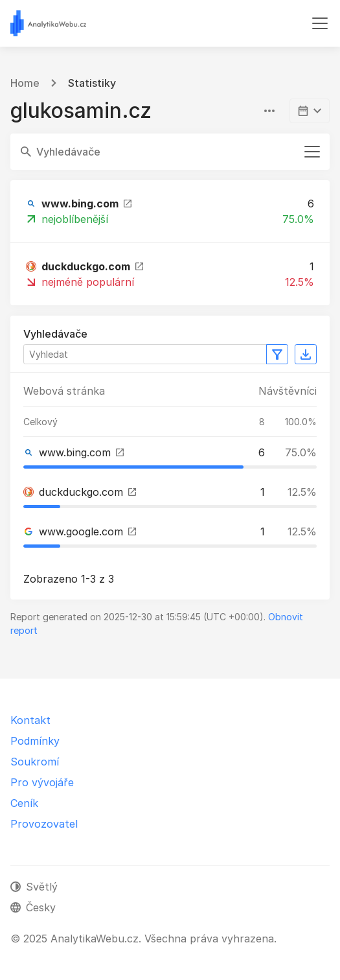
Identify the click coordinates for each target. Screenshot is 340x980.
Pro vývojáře (42, 782)
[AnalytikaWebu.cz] (48, 23)
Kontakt (30, 720)
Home (25, 83)
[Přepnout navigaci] (320, 23)
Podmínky (35, 741)
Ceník (24, 803)
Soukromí (35, 762)
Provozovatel (44, 824)
